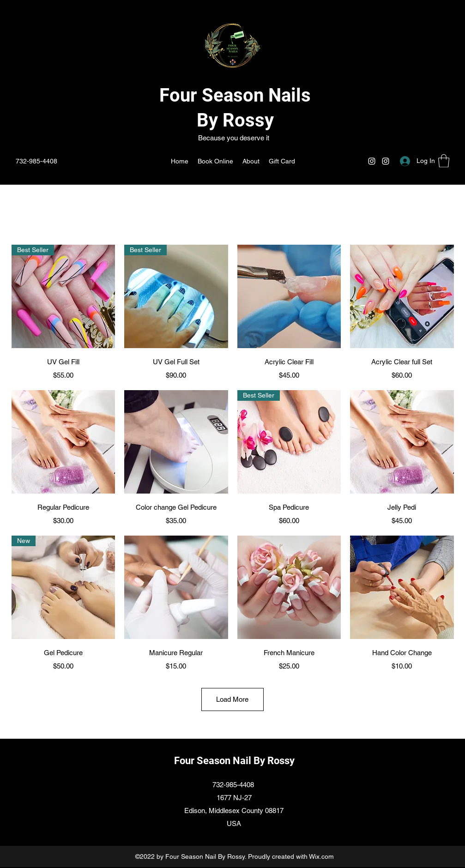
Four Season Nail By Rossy (234, 761)
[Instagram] (372, 161)
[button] (444, 161)
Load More (232, 699)
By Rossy (235, 120)
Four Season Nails (235, 95)
